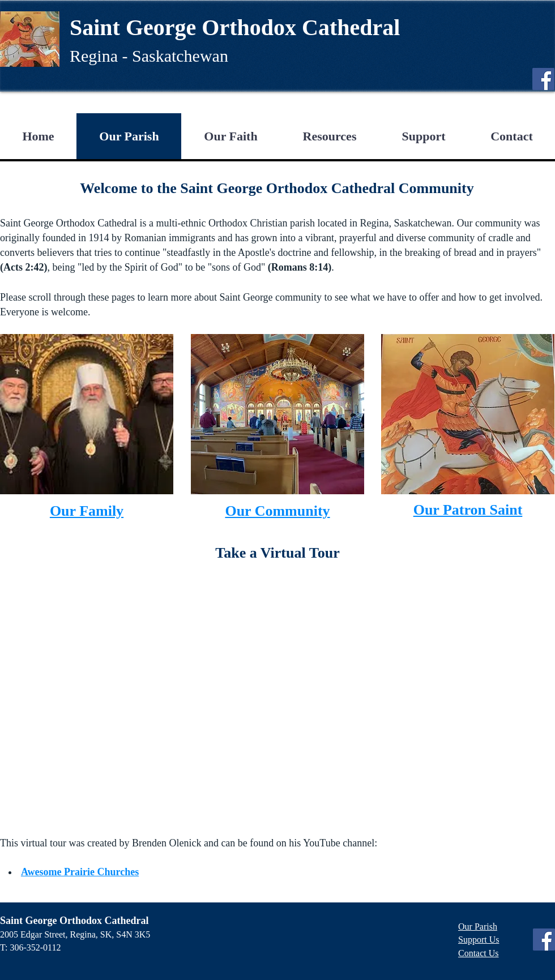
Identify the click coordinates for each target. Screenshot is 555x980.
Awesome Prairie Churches (80, 872)
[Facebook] (543, 79)
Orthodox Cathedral (301, 27)
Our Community (277, 511)
